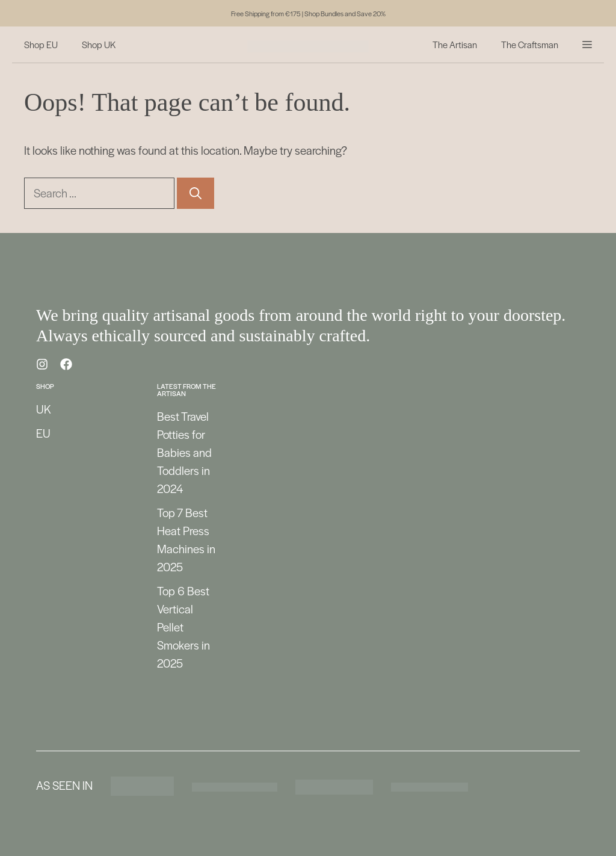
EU (43, 433)
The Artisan (455, 44)
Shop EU (41, 44)
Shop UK (99, 44)
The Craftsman (530, 44)
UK (44, 409)
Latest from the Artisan (186, 389)
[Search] (196, 193)
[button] (587, 45)
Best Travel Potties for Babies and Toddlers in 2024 (184, 452)
